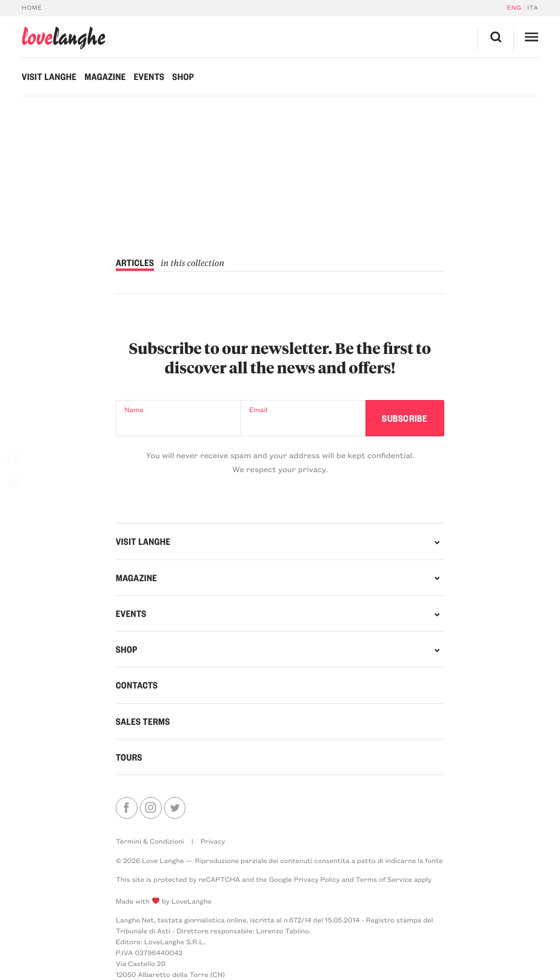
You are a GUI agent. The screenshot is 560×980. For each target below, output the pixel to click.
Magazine (105, 76)
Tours (129, 757)
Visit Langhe (49, 76)
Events (149, 76)
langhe (64, 38)
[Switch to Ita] (532, 7)
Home (32, 7)
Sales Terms (143, 721)
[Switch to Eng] (515, 7)
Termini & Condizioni (150, 841)
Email (258, 409)
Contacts (137, 685)
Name (134, 409)
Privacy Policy (317, 879)
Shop (183, 76)
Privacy (213, 841)
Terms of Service (384, 879)
